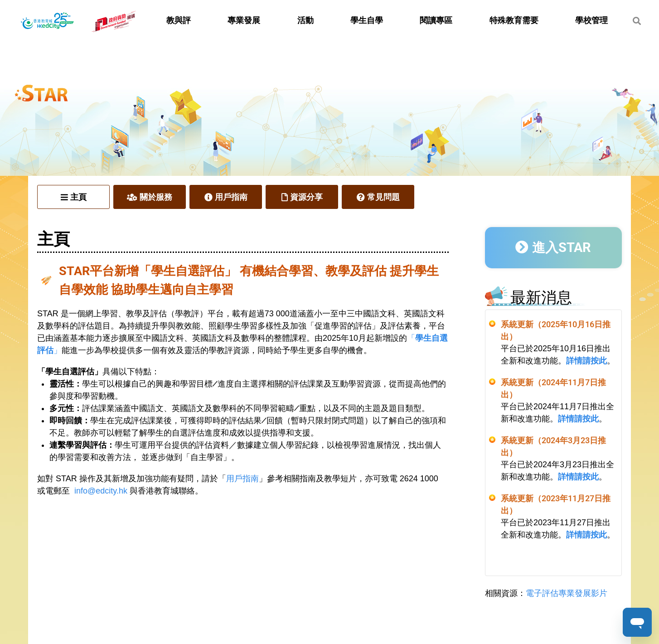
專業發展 (244, 20)
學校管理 (591, 20)
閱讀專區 (436, 20)
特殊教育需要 (514, 20)
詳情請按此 (586, 361)
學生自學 (367, 20)
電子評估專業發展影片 (567, 593)
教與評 (179, 20)
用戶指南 (242, 479)
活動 (305, 20)
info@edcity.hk (101, 491)
